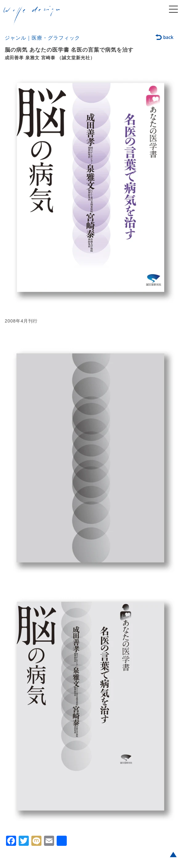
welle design (32, 16)
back (165, 38)
